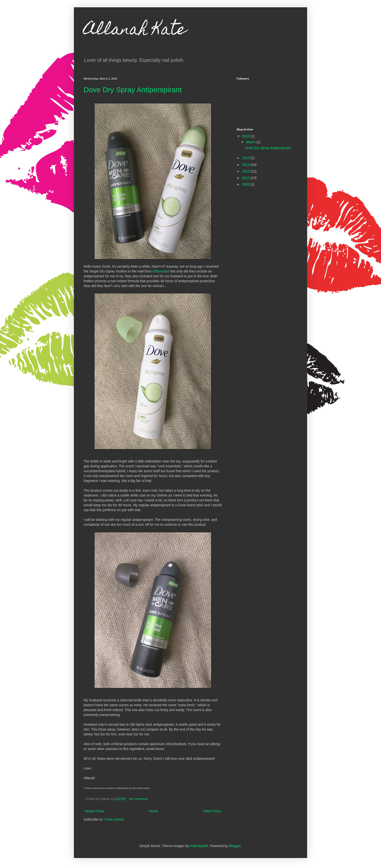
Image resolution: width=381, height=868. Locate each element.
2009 (246, 184)
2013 (246, 171)
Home (153, 811)
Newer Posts (94, 811)
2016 (246, 136)
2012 (246, 178)
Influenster (160, 271)
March (251, 142)
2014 (246, 165)
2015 (246, 158)
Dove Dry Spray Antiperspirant (133, 90)
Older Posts (212, 811)
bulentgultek (199, 846)
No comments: (140, 799)
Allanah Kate (135, 31)
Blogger (235, 846)
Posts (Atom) (114, 819)
